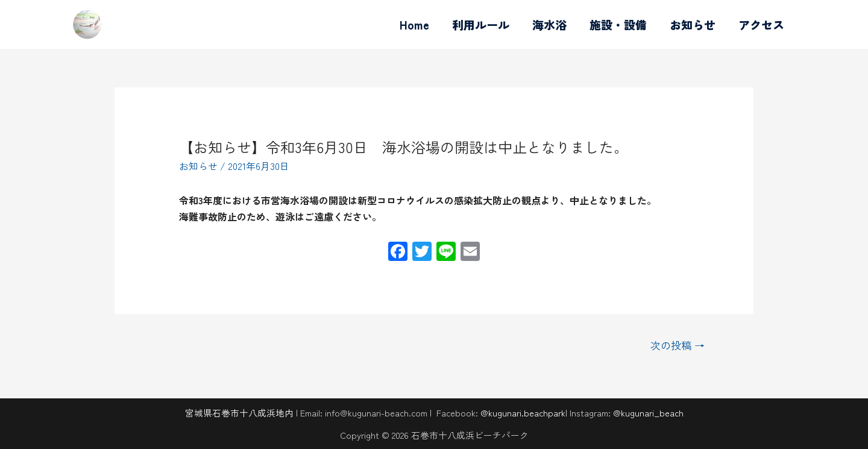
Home (414, 24)
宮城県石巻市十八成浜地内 (239, 413)
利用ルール (481, 24)
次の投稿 (678, 345)
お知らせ (693, 24)
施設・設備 (618, 24)
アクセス (761, 24)
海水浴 (549, 24)
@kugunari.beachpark (523, 413)
